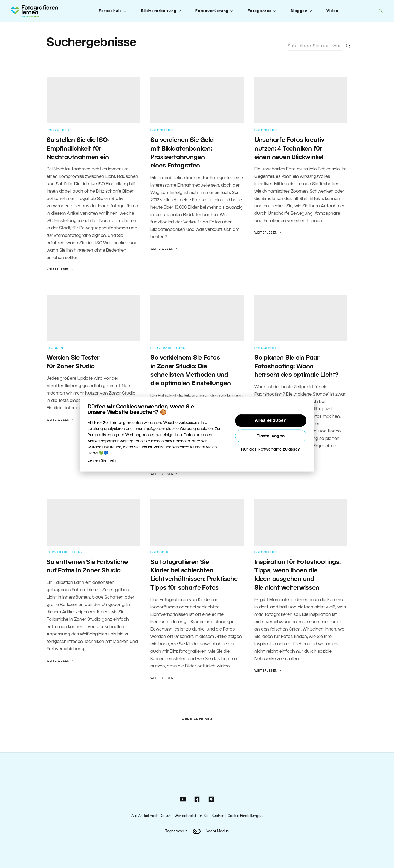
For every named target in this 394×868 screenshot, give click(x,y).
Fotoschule (111, 11)
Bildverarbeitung (159, 11)
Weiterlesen (60, 270)
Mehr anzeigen (197, 720)
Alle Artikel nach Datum (151, 816)
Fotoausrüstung (212, 11)
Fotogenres (260, 11)
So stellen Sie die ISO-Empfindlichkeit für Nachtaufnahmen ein (78, 149)
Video (332, 11)
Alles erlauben (271, 420)
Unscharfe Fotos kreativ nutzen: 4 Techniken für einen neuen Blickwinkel (289, 149)
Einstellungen (271, 436)
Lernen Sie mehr (102, 461)
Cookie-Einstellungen (245, 816)
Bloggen (299, 11)
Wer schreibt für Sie (191, 816)
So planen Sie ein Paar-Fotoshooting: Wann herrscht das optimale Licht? (296, 367)
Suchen (218, 816)
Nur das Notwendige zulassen (271, 449)
